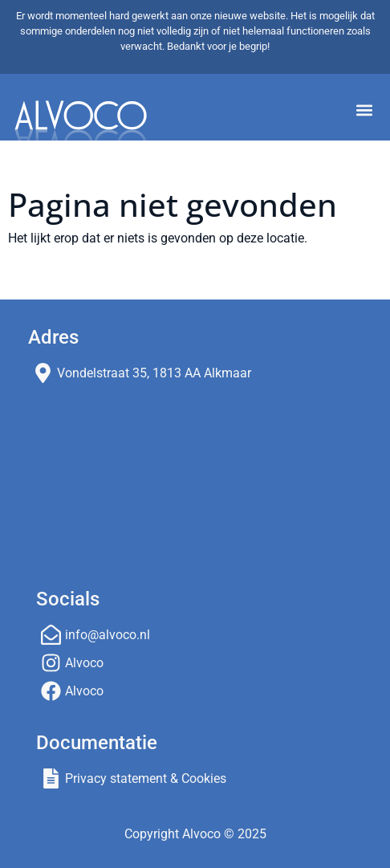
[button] (364, 110)
